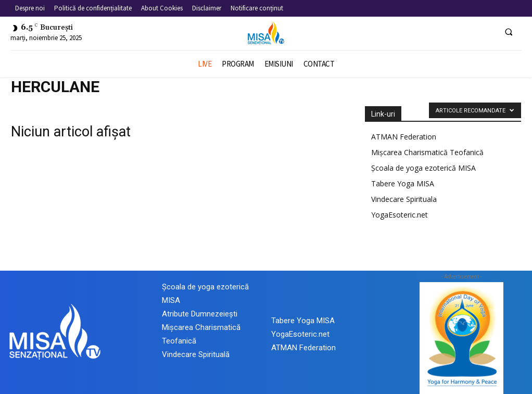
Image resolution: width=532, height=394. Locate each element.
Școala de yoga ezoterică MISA (423, 168)
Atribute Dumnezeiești (200, 314)
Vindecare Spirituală (196, 354)
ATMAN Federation (404, 137)
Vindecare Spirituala (404, 199)
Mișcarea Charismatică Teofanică (427, 152)
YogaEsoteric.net (400, 215)
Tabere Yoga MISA (403, 183)
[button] (509, 32)
